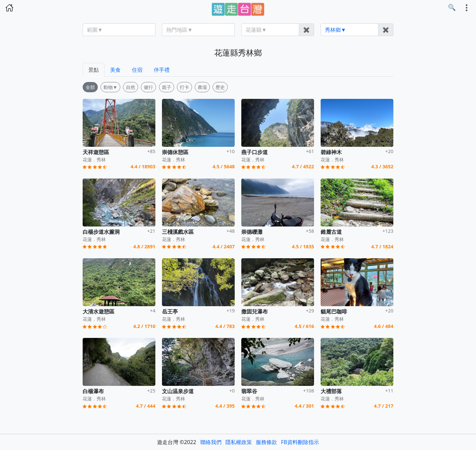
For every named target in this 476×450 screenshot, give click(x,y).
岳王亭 (170, 311)
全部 (90, 87)
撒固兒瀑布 (255, 311)
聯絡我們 (211, 442)
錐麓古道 (331, 232)
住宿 (137, 70)
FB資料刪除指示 (300, 442)
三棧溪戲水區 (178, 232)
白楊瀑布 (93, 391)
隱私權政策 (239, 442)
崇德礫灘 (252, 232)
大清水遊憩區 (99, 311)
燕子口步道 (255, 152)
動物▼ (110, 87)
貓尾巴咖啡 (334, 311)
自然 (131, 87)
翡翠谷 (249, 391)
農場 (202, 87)
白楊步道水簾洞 (101, 232)
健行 (148, 87)
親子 (167, 87)
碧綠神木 (331, 152)
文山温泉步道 (178, 391)
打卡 (184, 87)
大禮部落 (331, 391)
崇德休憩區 (175, 152)
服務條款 (266, 442)
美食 (115, 70)
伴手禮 (162, 70)
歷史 (220, 87)
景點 (94, 70)
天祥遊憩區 (96, 152)
